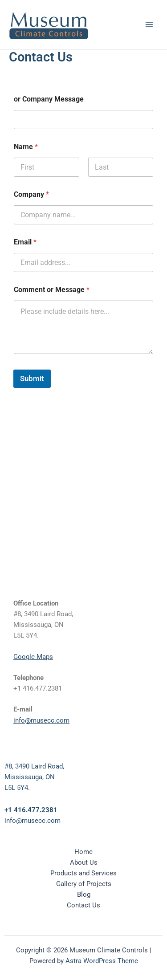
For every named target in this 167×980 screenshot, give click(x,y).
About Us (84, 862)
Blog (84, 895)
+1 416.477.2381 (31, 810)
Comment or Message (52, 290)
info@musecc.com (41, 720)
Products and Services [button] (83, 873)
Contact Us (83, 905)
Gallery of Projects (84, 884)
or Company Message (49, 99)
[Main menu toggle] (149, 24)
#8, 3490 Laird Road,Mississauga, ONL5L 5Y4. (34, 777)
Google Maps (33, 657)
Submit (32, 378)
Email (25, 242)
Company (31, 194)
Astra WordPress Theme (102, 961)
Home (83, 852)
